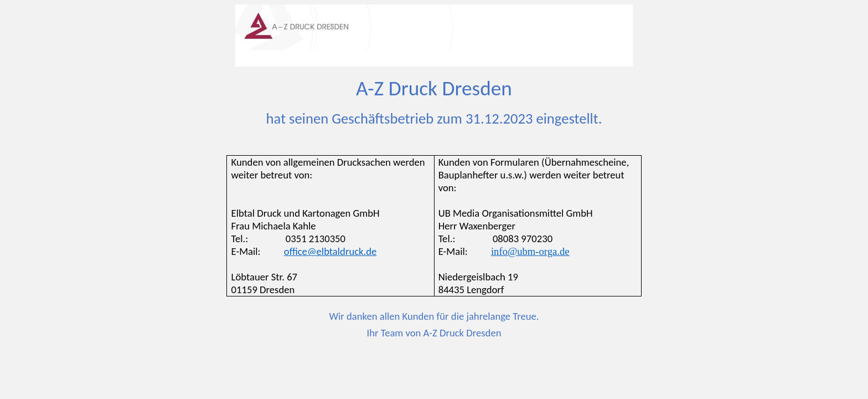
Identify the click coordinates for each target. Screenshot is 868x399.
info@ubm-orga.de (530, 251)
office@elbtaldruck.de (330, 251)
